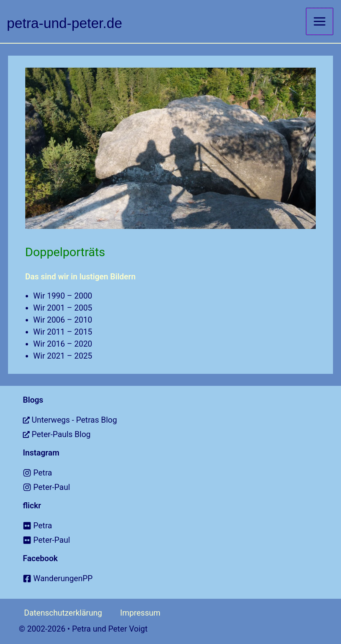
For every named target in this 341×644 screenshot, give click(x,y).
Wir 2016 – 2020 (63, 344)
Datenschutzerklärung (63, 613)
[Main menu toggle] (320, 21)
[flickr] (182, 526)
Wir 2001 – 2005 (63, 308)
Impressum (140, 613)
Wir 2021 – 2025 (63, 356)
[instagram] (182, 473)
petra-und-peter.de (65, 23)
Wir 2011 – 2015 (63, 332)
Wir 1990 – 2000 (63, 296)
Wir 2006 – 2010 (63, 320)
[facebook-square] (182, 578)
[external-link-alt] (182, 420)
